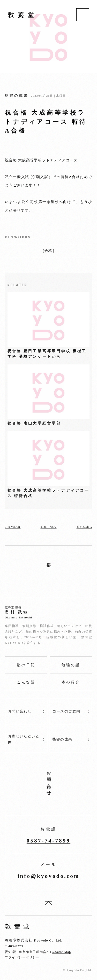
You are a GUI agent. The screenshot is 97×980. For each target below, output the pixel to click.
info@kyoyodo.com (48, 876)
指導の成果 (17, 96)
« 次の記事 (13, 527)
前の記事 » (84, 527)
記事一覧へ (49, 527)
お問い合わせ (20, 711)
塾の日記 (26, 665)
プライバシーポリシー (22, 957)
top (49, 903)
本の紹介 (71, 682)
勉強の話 (71, 665)
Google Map (61, 952)
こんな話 (26, 682)
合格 (48, 251)
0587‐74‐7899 (48, 841)
